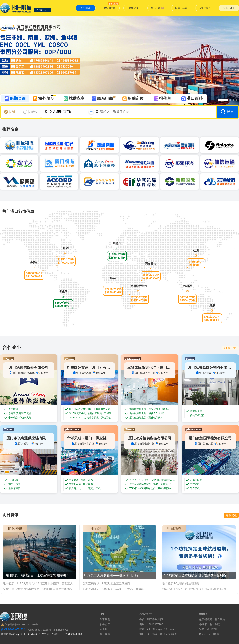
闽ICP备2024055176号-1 (14, 629)
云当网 (103, 629)
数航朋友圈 (111, 7)
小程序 (205, 8)
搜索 (227, 112)
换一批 (230, 348)
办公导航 (105, 634)
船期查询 (86, 8)
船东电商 (157, 8)
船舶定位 (133, 8)
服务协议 (105, 624)
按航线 (33, 112)
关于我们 (105, 619)
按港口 (14, 112)
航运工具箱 (181, 8)
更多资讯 (231, 515)
